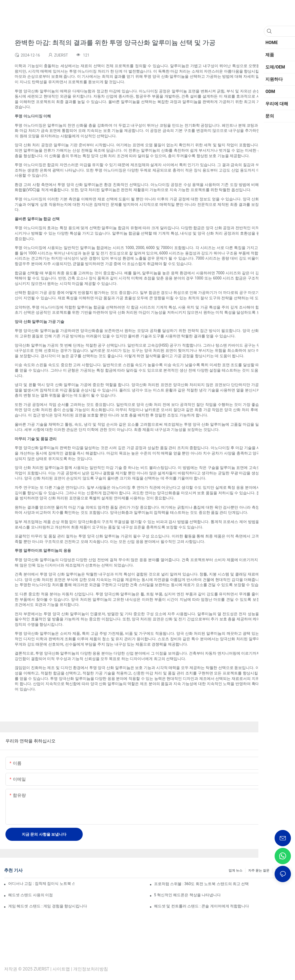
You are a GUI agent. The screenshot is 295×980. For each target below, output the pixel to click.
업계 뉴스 (236, 870)
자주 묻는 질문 (259, 870)
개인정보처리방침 (91, 969)
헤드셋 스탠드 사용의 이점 (30, 895)
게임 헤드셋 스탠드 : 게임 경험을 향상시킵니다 (48, 906)
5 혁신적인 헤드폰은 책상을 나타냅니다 (188, 895)
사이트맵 (61, 969)
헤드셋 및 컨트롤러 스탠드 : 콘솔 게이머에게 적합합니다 (202, 906)
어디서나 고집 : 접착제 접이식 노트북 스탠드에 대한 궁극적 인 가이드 (41, 883)
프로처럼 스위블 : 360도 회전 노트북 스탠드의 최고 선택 (202, 884)
